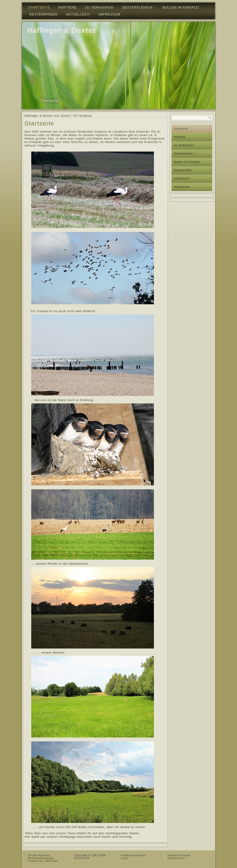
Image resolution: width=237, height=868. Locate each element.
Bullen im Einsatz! (181, 7)
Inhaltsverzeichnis (133, 855)
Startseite (39, 7)
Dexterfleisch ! (138, 7)
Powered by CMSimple (43, 861)
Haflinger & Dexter (61, 30)
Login (125, 858)
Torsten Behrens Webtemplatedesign (41, 857)
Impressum (109, 14)
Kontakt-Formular (179, 855)
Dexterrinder (44, 14)
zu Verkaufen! (99, 7)
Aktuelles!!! (78, 14)
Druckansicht (176, 858)
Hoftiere (67, 7)
